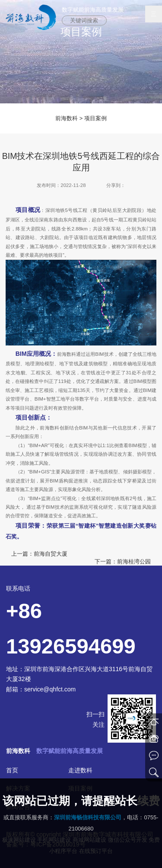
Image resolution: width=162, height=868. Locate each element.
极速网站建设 (19, 840)
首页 (12, 770)
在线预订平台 (96, 851)
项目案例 (95, 118)
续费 (149, 801)
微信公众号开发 (128, 840)
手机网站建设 (54, 840)
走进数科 (80, 770)
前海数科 (67, 118)
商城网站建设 (89, 840)
